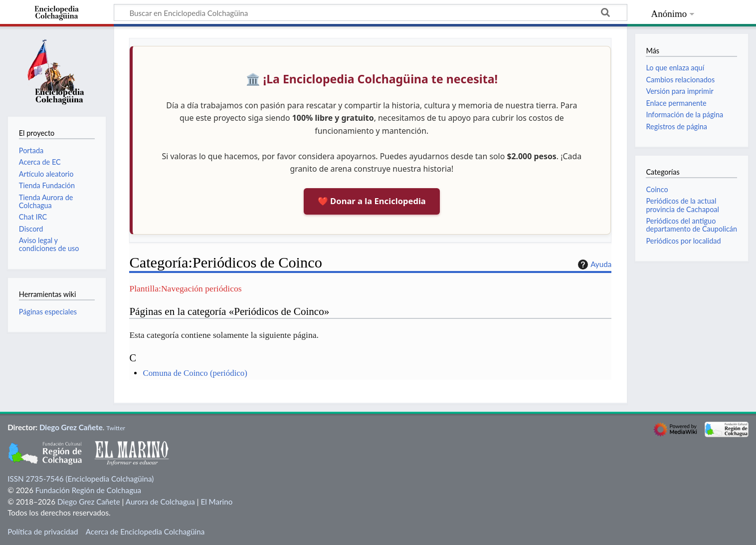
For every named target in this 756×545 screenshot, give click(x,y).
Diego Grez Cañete (71, 427)
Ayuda (593, 265)
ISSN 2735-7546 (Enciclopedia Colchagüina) (81, 479)
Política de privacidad (43, 532)
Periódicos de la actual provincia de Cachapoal (682, 205)
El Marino (216, 502)
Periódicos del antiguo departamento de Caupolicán (691, 225)
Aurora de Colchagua (160, 502)
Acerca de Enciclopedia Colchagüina (145, 532)
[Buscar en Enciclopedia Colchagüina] (371, 12)
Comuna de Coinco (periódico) (195, 373)
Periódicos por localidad (683, 241)
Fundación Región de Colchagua (88, 490)
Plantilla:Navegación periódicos (185, 288)
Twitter (116, 428)
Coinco (657, 189)
